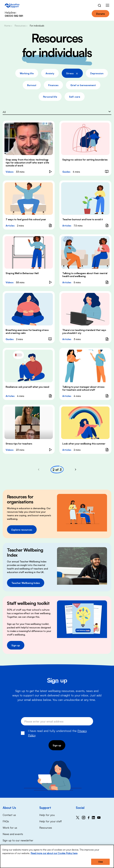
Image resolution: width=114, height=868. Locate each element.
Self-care (75, 97)
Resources (46, 827)
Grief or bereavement (83, 85)
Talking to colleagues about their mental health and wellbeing (85, 275)
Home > (8, 25)
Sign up (16, 645)
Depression (97, 73)
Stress (72, 73)
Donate (100, 14)
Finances (53, 85)
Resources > (21, 25)
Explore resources (22, 530)
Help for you (47, 815)
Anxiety (50, 73)
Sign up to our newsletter (18, 840)
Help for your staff (51, 821)
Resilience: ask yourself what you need (27, 387)
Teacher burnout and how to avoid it (83, 219)
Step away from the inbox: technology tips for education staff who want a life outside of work (27, 162)
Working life (27, 73)
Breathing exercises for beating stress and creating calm (27, 331)
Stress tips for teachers (19, 443)
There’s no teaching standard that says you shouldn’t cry (84, 331)
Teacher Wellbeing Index (26, 583)
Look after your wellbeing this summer (84, 443)
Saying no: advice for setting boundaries (85, 159)
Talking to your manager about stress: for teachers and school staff (84, 388)
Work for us (10, 827)
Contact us (9, 815)
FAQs (6, 821)
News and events (13, 834)
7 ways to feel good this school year (26, 219)
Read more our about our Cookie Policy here (54, 853)
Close (100, 862)
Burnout (32, 85)
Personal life (50, 97)
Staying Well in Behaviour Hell (22, 273)
